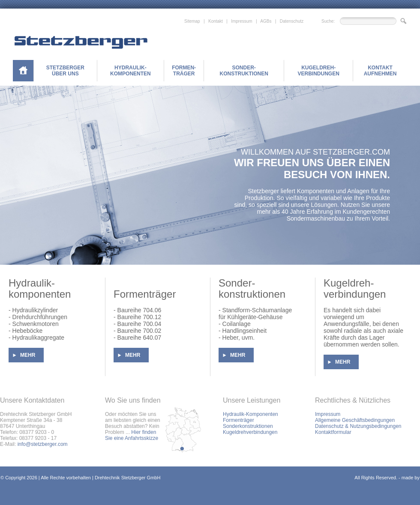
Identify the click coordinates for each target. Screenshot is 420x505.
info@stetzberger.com (43, 444)
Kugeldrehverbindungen (250, 432)
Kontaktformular (333, 432)
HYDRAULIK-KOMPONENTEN (130, 71)
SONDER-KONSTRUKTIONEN (244, 71)
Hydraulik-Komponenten (250, 414)
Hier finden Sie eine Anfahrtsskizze (132, 435)
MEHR (28, 355)
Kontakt (216, 21)
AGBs (266, 21)
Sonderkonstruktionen (248, 426)
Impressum (241, 21)
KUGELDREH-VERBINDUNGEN (318, 71)
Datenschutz (292, 21)
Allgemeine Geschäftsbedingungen (355, 420)
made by (411, 478)
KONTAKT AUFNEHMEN (380, 71)
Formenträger (238, 420)
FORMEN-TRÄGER (184, 71)
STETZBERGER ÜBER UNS (65, 71)
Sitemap (192, 21)
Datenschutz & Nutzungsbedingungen (358, 426)
